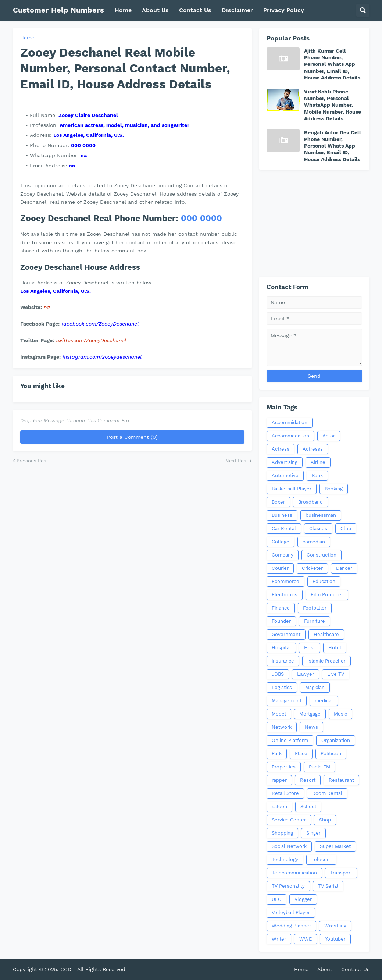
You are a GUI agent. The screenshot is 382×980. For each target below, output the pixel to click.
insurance (283, 661)
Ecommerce (285, 581)
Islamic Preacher (326, 661)
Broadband (310, 502)
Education (324, 581)
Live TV (336, 674)
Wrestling (335, 926)
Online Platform (290, 740)
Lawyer (306, 674)
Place (301, 754)
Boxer (278, 502)
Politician (331, 754)
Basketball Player (292, 489)
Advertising (285, 462)
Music (340, 714)
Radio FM (319, 767)
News (311, 727)
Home (27, 38)
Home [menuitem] (123, 10)
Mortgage (310, 714)
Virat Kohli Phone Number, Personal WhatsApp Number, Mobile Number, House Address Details (333, 105)
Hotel (335, 648)
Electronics (285, 595)
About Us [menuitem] (155, 10)
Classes (318, 528)
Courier (280, 568)
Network (282, 727)
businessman (321, 515)
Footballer (315, 608)
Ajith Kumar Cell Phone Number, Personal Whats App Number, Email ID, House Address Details (332, 64)
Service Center (289, 820)
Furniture (315, 621)
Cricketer (312, 568)
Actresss (313, 449)
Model (279, 714)
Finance (281, 608)
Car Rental (284, 528)
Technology (285, 860)
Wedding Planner (291, 926)
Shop (325, 820)
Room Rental (327, 793)
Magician (315, 687)
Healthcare (326, 634)
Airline (318, 462)
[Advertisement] (314, 223)
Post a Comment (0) (132, 437)
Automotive (285, 475)
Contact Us (355, 969)
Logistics (282, 687)
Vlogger (303, 899)
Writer (279, 939)
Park (277, 754)
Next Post (237, 461)
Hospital (281, 648)
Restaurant (341, 780)
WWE (306, 939)
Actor (329, 436)
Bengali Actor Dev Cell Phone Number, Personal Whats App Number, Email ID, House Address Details (333, 146)
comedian (314, 542)
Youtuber (335, 939)
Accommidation (290, 422)
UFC (276, 899)
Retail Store (285, 793)
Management (287, 701)
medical (324, 701)
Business (282, 515)
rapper (279, 780)
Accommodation (290, 436)
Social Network (289, 846)
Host (310, 648)
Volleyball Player (291, 912)
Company (283, 555)
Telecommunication (294, 873)
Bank (317, 475)
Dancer (344, 568)
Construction (322, 555)
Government (286, 634)
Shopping (282, 833)
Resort (308, 780)
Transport (341, 873)
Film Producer (327, 595)
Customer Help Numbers (58, 10)
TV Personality (288, 886)
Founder (281, 621)
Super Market (335, 846)
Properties (284, 767)
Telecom (321, 860)
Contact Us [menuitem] (195, 10)
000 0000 (201, 218)
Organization (336, 740)
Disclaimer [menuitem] (237, 10)
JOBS (278, 674)
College (281, 542)
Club (346, 528)
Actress (281, 449)
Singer (313, 833)
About (325, 969)
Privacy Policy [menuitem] (284, 10)
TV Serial (328, 886)
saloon (279, 807)
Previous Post (32, 461)
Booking (334, 489)
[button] (363, 10)
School (308, 807)
